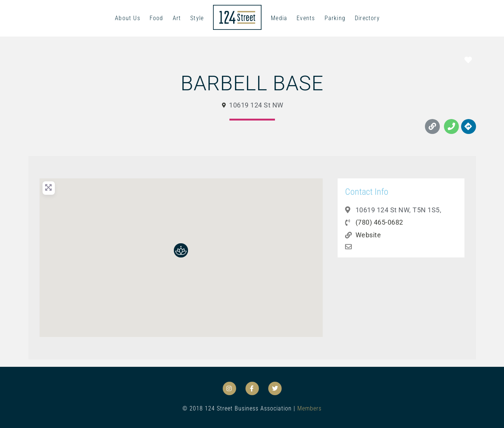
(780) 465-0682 (379, 222)
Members (309, 408)
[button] (181, 250)
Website (368, 235)
